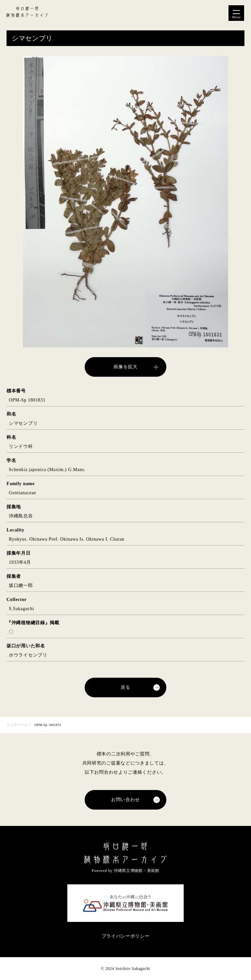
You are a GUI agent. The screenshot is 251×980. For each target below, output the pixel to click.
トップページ (17, 725)
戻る (125, 687)
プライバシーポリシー (126, 936)
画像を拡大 (125, 367)
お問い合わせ (125, 800)
